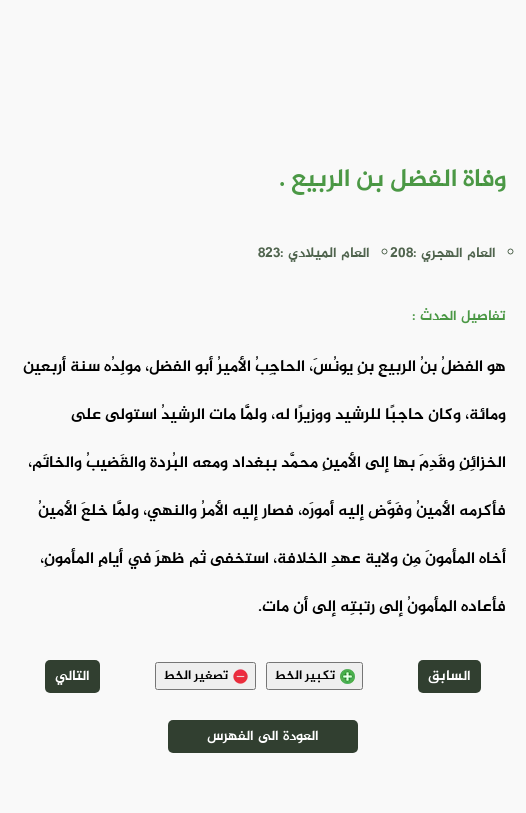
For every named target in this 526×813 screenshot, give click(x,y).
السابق (449, 676)
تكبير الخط (314, 676)
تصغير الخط (205, 676)
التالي (72, 676)
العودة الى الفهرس (263, 736)
